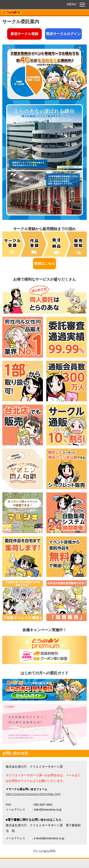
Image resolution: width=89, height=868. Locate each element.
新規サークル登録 (24, 34)
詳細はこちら (44, 263)
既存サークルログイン (63, 34)
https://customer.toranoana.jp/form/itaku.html (33, 794)
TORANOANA (12, 13)
